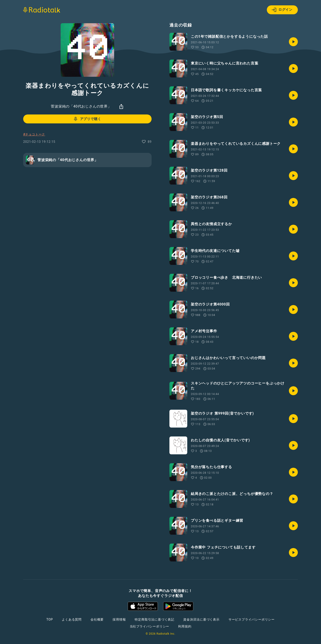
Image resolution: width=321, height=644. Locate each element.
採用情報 (119, 619)
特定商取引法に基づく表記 (154, 619)
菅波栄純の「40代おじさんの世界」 (81, 106)
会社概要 (97, 619)
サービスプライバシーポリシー (252, 619)
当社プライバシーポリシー (150, 626)
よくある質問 (72, 619)
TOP (50, 619)
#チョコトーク (34, 134)
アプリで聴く (87, 119)
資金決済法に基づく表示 (201, 619)
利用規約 (185, 626)
